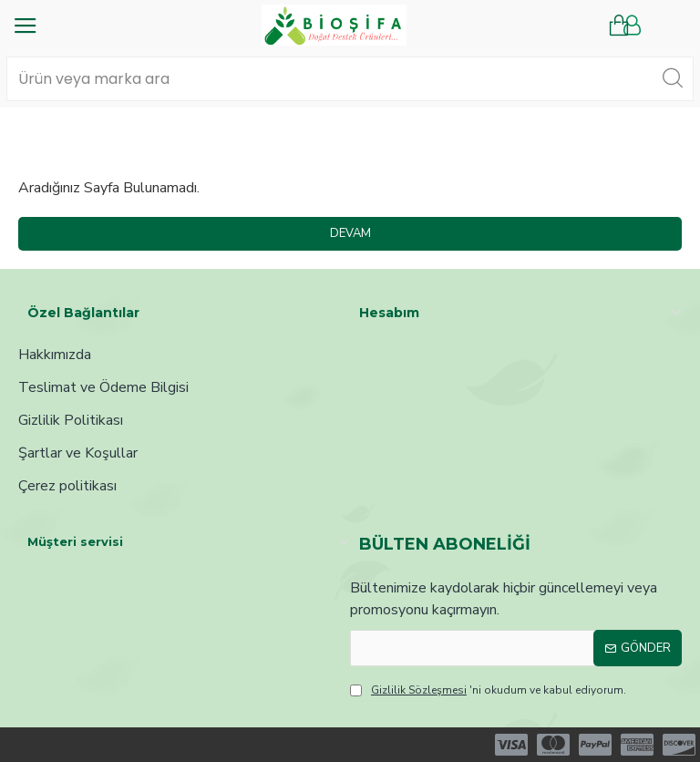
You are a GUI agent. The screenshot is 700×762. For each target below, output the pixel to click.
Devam (350, 233)
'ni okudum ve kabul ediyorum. (488, 690)
